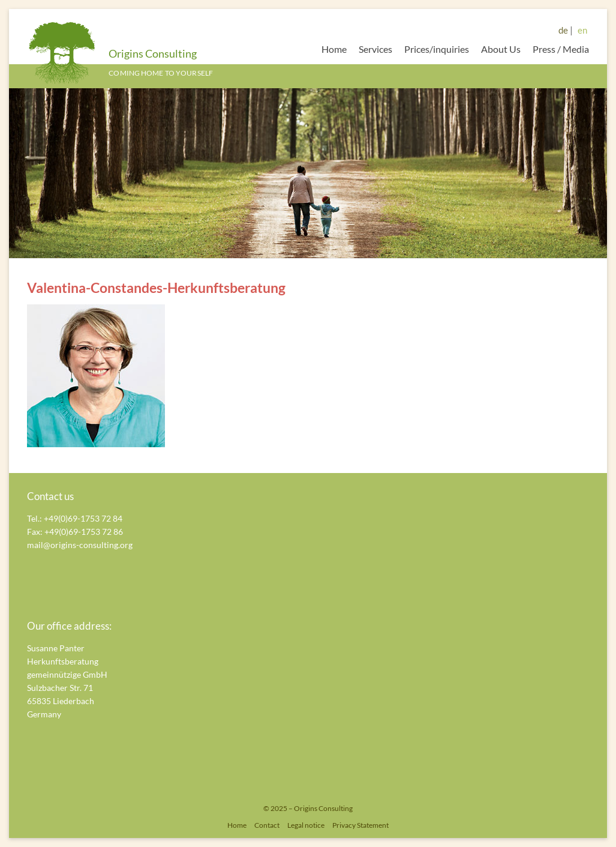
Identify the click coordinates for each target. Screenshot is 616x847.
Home (334, 49)
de (563, 30)
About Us (501, 49)
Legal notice (306, 825)
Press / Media (561, 49)
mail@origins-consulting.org (80, 545)
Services (375, 49)
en (582, 30)
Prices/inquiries (437, 49)
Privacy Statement (360, 825)
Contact (267, 825)
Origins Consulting (153, 53)
